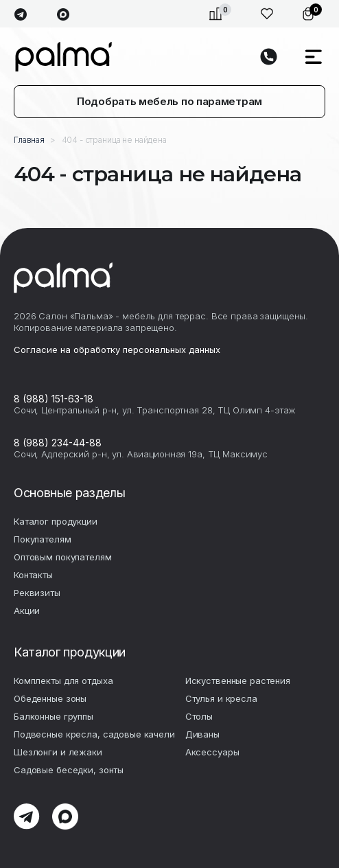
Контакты (33, 575)
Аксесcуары (212, 752)
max (63, 15)
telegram (20, 15)
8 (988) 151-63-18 (54, 399)
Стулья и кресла (221, 698)
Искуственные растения (238, 681)
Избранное (267, 14)
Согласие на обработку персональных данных (117, 350)
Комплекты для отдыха (63, 681)
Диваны (202, 734)
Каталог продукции (56, 521)
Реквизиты (37, 593)
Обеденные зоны (50, 698)
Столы (199, 716)
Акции (27, 610)
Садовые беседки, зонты (69, 770)
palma (63, 57)
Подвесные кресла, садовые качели (94, 734)
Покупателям (43, 539)
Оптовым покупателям (63, 557)
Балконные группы (54, 716)
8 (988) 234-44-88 (58, 443)
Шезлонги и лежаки (58, 752)
